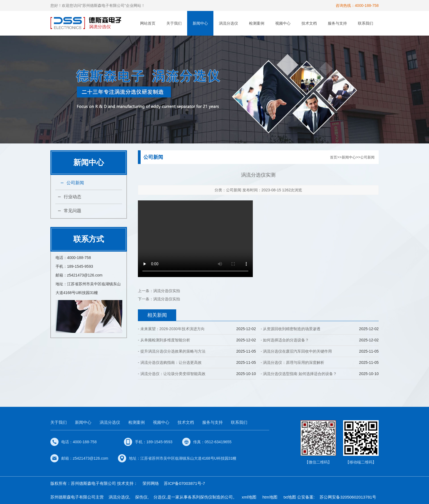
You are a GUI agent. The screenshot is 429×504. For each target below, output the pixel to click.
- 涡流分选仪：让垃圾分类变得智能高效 (172, 374)
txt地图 (290, 497)
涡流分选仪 (228, 23)
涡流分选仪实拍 (167, 291)
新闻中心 (200, 23)
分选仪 (160, 497)
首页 (334, 157)
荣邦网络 (151, 483)
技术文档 (309, 23)
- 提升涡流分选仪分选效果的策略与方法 (172, 351)
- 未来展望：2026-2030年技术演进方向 (171, 329)
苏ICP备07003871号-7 (184, 483)
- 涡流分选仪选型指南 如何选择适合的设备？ (299, 374)
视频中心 (283, 23)
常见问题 (73, 211)
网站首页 (148, 23)
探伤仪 (141, 497)
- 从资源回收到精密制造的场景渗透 (291, 329)
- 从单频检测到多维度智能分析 (164, 340)
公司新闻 (75, 183)
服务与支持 (337, 23)
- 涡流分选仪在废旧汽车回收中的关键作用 (296, 351)
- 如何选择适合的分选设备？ (285, 340)
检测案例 (257, 23)
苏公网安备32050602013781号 (348, 497)
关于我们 (174, 23)
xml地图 (249, 497)
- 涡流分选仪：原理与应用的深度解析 (293, 362)
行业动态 (73, 197)
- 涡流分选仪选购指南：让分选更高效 (170, 362)
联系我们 (366, 23)
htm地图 (270, 497)
